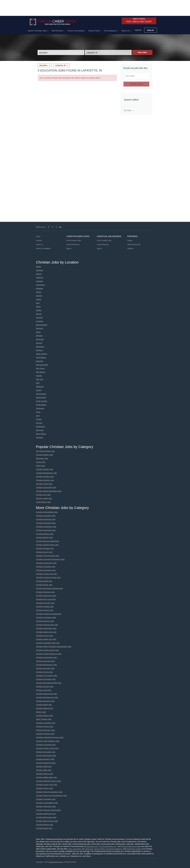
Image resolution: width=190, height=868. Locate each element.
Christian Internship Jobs (45, 661)
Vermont (39, 423)
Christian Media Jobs (44, 705)
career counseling (74, 849)
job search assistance (114, 849)
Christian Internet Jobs (44, 672)
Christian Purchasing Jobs (46, 679)
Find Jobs (142, 52)
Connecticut (40, 285)
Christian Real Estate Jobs (46, 756)
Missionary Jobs (42, 458)
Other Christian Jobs (44, 719)
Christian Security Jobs (45, 687)
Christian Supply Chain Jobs (47, 785)
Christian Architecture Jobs (46, 527)
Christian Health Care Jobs (46, 639)
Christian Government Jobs (46, 628)
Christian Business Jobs (45, 621)
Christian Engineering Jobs (46, 596)
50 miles (128, 110)
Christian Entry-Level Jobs (46, 599)
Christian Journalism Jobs (46, 723)
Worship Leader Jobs (44, 498)
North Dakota (41, 357)
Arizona (39, 274)
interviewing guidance (135, 849)
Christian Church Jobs (44, 552)
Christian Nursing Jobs (45, 727)
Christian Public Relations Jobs (48, 741)
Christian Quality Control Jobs (47, 748)
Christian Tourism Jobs (45, 788)
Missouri (39, 343)
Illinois (38, 307)
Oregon (39, 390)
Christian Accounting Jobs (46, 516)
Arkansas (40, 270)
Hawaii (39, 299)
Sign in (138, 30)
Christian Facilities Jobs (45, 477)
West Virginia (41, 434)
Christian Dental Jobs (44, 581)
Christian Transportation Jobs (47, 803)
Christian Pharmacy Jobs (45, 730)
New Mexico (41, 372)
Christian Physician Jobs (45, 734)
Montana (39, 350)
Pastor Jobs (40, 466)
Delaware (40, 288)
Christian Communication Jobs (47, 556)
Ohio (38, 383)
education (43, 65)
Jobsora (130, 248)
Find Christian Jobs (104, 240)
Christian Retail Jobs (44, 766)
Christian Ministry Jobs (45, 455)
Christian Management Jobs (47, 694)
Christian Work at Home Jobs (47, 821)
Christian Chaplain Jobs (45, 548)
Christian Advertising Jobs (46, 519)
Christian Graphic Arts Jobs (46, 632)
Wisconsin (40, 430)
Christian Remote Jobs (45, 825)
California (40, 278)
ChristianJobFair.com (129, 846)
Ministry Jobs (41, 712)
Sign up (150, 30)
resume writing (99, 849)
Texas (38, 412)
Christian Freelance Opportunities (49, 614)
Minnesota (40, 339)
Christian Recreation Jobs (46, 752)
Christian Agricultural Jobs (46, 523)
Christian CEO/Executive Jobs (47, 545)
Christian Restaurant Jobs (46, 763)
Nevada (39, 376)
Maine (38, 332)
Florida (39, 292)
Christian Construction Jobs (46, 563)
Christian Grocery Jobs (45, 636)
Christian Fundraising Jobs (46, 617)
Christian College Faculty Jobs (47, 650)
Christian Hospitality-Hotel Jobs (48, 643)
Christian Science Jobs (45, 774)
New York (40, 379)
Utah (38, 416)
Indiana (39, 310)
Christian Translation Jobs (46, 799)
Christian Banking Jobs (45, 534)
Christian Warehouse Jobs (46, 814)
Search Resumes (73, 244)
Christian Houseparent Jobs (46, 657)
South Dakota (41, 405)
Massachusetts (42, 325)
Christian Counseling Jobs (46, 570)
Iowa (38, 303)
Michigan (39, 336)
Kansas (39, 314)
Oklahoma (40, 387)
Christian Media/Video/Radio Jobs (49, 491)
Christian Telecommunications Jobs (49, 792)
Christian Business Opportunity (48, 541)
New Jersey (40, 368)
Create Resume (103, 244)
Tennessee (40, 408)
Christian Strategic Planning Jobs (48, 781)
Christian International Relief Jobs (49, 683)
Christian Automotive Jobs (46, 530)
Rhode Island (41, 397)
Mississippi (40, 347)
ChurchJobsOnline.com (108, 846)
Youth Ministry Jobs (43, 502)
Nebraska (40, 361)
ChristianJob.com (91, 846)
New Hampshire (42, 365)
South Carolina (42, 401)
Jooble (130, 240)
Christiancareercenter (55, 862)
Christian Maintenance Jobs (46, 473)
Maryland (40, 328)
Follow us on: (41, 227)
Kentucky (40, 318)
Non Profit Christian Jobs (45, 451)
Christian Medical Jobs (45, 708)
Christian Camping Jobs (45, 480)
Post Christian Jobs (74, 240)
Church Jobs (41, 462)
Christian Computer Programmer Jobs (50, 559)
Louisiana (40, 321)
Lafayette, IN (60, 65)
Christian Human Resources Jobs (49, 654)
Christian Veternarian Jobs (46, 806)
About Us (40, 244)
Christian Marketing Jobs (45, 701)
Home (38, 236)
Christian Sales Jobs (44, 770)
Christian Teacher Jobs (45, 469)
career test (89, 849)
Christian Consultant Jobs (46, 567)
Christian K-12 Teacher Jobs (47, 676)
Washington (40, 427)
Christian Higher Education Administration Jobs (54, 647)
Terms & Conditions (43, 248)
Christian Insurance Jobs (45, 668)
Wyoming (40, 437)
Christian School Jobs (44, 484)
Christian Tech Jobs (43, 495)
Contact (39, 240)
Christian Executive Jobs (45, 603)
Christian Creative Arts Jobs (46, 574)
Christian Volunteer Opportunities (48, 810)
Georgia (39, 296)
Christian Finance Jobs (45, 610)
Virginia (39, 419)
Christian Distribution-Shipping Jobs (49, 588)
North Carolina (41, 354)
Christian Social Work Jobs (46, 487)
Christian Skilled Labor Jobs (47, 777)
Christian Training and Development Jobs (51, 796)
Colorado (39, 281)
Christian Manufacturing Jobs (47, 697)
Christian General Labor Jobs (47, 625)
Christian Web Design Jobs (46, 817)
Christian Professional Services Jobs (50, 737)
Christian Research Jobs (45, 759)
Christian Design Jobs (44, 585)
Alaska (39, 267)
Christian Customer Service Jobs (48, 577)
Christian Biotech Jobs (44, 538)
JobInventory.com (134, 244)
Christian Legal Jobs (44, 690)
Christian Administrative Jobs (47, 512)
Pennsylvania (41, 394)
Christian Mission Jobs (44, 716)
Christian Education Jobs (45, 592)
